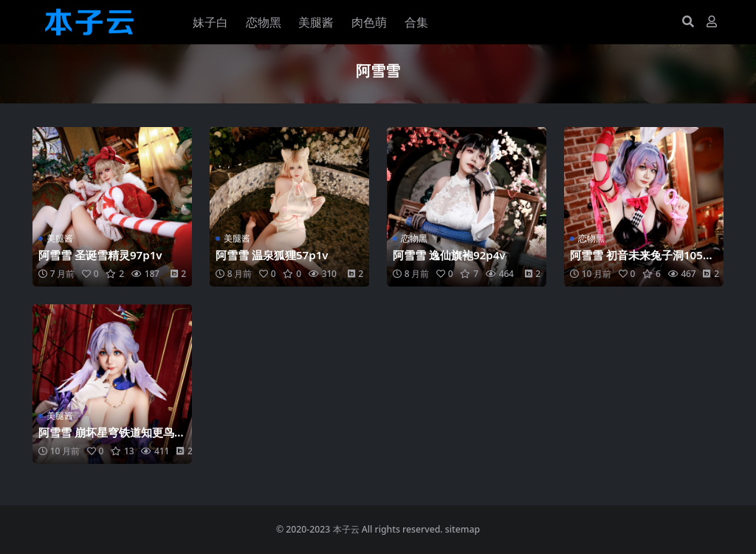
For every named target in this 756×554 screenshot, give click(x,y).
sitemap (463, 529)
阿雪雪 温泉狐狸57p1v (272, 255)
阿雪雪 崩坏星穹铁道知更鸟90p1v (110, 439)
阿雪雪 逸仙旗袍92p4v (449, 255)
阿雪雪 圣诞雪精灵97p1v (100, 255)
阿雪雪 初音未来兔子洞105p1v (643, 261)
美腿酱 (60, 238)
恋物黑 (414, 238)
